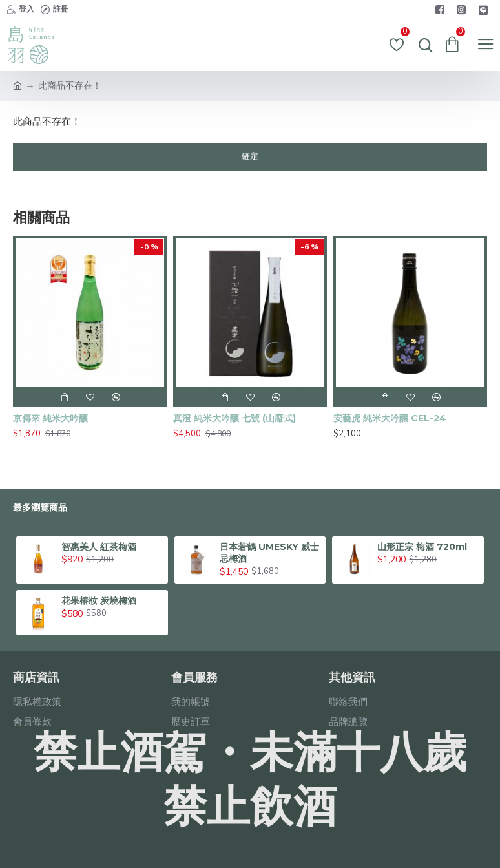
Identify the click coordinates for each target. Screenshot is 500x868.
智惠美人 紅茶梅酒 (99, 547)
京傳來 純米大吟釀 (50, 418)
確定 (250, 156)
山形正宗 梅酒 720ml (422, 547)
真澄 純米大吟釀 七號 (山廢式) (234, 418)
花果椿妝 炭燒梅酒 (99, 600)
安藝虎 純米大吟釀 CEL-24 (390, 418)
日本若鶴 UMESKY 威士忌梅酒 (269, 553)
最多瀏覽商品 (40, 508)
